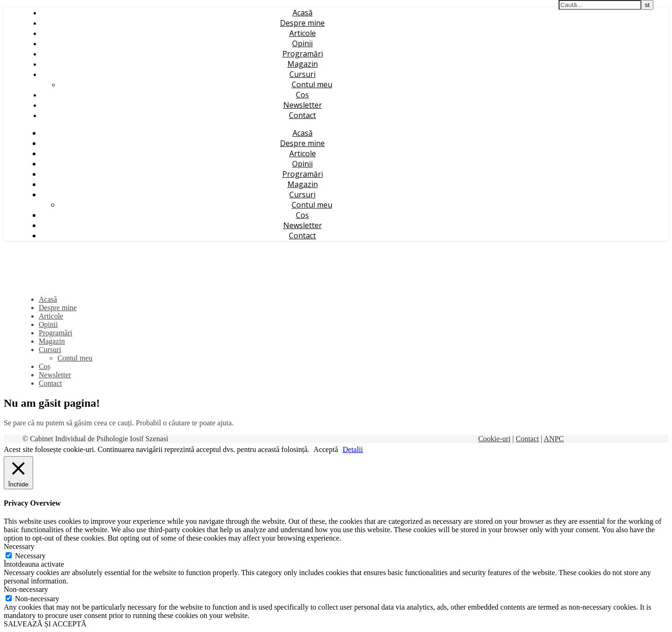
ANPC (554, 439)
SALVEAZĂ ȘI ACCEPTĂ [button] (45, 624)
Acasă (303, 13)
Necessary (30, 556)
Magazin (303, 64)
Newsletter (303, 105)
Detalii (353, 449)
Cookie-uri (494, 439)
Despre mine (302, 23)
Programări (303, 54)
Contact (302, 115)
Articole (303, 33)
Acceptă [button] (326, 449)
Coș (302, 95)
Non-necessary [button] (26, 589)
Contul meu (312, 84)
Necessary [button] (19, 546)
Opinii (302, 43)
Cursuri (302, 74)
